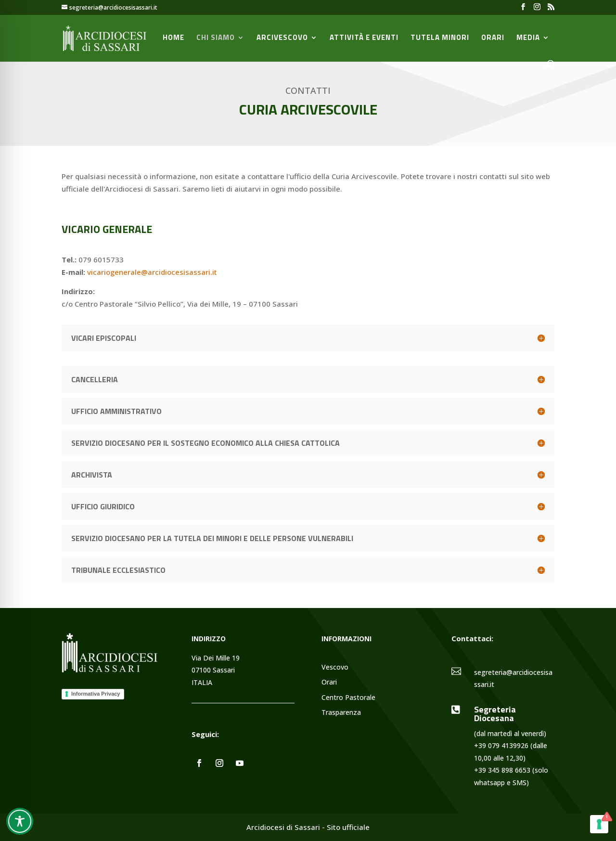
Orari (493, 39)
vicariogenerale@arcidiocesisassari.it (152, 272)
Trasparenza (341, 713)
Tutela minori (440, 39)
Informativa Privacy (96, 694)
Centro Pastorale (348, 698)
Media (528, 39)
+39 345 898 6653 (502, 770)
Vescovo (335, 667)
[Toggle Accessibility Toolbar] (20, 821)
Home (173, 39)
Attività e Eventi (364, 39)
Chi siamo (216, 39)
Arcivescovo (282, 39)
